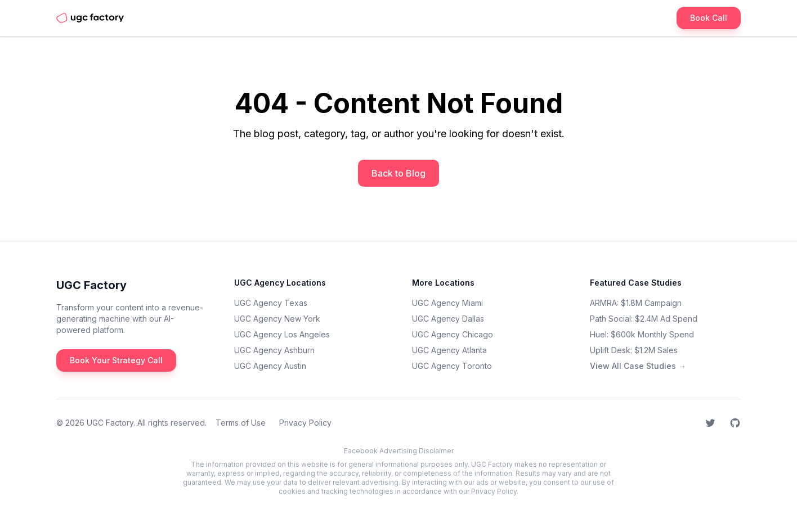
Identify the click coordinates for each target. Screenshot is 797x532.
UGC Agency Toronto (452, 366)
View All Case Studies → (638, 366)
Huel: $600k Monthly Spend (642, 334)
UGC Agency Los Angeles (282, 334)
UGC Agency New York (277, 319)
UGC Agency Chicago (453, 334)
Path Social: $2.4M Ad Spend (644, 319)
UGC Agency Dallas (448, 319)
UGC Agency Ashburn (274, 350)
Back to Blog (398, 173)
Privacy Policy (305, 423)
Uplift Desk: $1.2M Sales (634, 350)
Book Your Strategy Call (116, 360)
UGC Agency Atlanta (449, 350)
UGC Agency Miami (447, 303)
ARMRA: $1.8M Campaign (636, 303)
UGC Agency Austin (270, 366)
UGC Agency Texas (271, 303)
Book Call (709, 18)
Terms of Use (241, 423)
